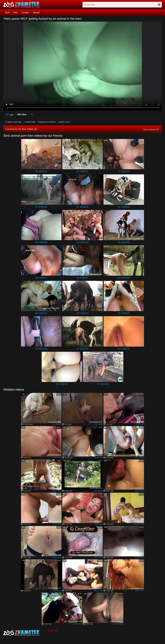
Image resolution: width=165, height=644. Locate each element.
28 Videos (124, 278)
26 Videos (41, 313)
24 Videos (41, 349)
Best (7, 13)
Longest (25, 13)
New (15, 13)
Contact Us (53, 630)
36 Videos (41, 171)
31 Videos (82, 207)
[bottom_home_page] (26, 633)
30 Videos (82, 242)
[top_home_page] (23, 5)
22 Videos (62, 384)
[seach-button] (159, 5)
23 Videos (124, 349)
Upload (36, 13)
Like (9, 114)
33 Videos (82, 171)
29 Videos (124, 242)
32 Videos (124, 171)
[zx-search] (122, 5)
